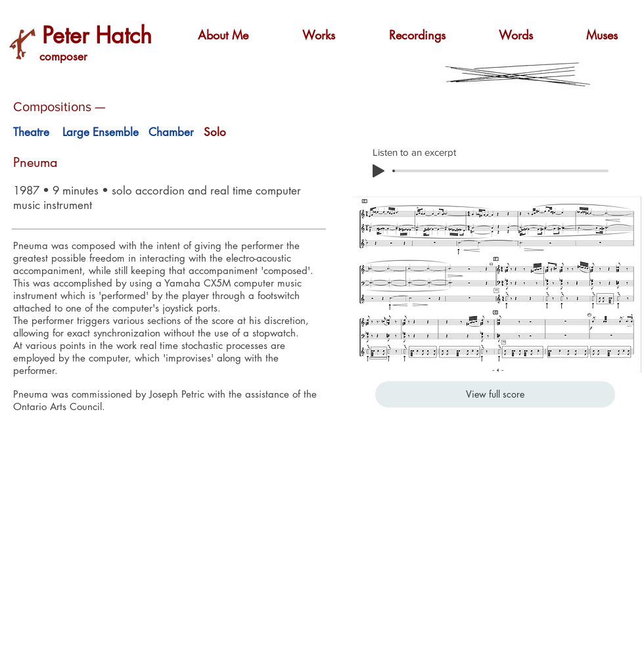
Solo (215, 132)
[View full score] (495, 394)
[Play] (379, 171)
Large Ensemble (101, 132)
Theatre (31, 132)
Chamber (171, 132)
